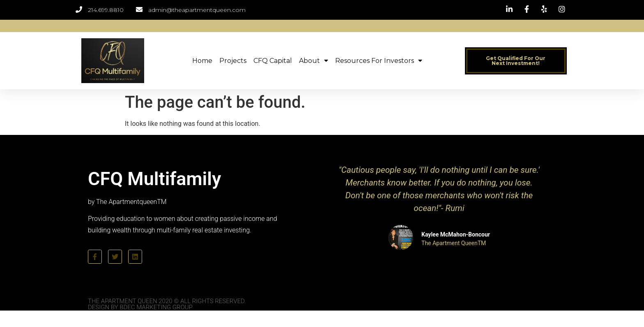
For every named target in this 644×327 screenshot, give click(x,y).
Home (202, 61)
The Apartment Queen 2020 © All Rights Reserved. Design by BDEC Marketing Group (167, 304)
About (314, 61)
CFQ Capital (273, 61)
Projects (233, 61)
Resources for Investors (379, 61)
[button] (516, 61)
